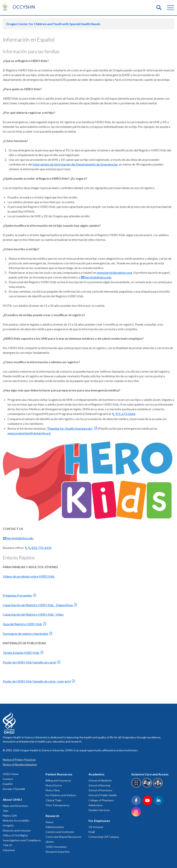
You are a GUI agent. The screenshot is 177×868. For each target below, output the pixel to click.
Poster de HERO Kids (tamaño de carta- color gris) (37, 681)
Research (52, 816)
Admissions (96, 805)
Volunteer (9, 850)
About (50, 822)
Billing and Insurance (58, 780)
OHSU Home (11, 774)
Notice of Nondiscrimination (20, 764)
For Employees (99, 821)
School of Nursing (99, 785)
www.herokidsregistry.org (115, 273)
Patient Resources (59, 774)
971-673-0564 (125, 414)
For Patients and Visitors (61, 795)
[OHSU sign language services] (148, 787)
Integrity (8, 825)
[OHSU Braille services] (137, 787)
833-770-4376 (41, 548)
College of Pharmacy (101, 800)
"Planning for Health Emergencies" (70, 428)
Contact (8, 779)
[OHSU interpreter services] (158, 787)
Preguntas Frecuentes (17, 595)
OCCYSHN (24, 7)
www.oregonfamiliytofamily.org (29, 433)
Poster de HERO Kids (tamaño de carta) (29, 662)
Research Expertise (58, 852)
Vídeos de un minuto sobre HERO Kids (29, 576)
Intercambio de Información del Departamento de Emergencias (75, 164)
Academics (96, 774)
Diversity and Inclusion (17, 830)
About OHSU (12, 799)
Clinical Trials (54, 800)
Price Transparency (58, 805)
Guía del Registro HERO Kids (22, 624)
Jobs (6, 811)
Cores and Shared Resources (63, 837)
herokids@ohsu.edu (98, 277)
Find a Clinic (53, 790)
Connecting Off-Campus (104, 837)
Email (92, 832)
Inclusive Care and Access (150, 774)
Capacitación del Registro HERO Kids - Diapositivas (38, 605)
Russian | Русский (14, 789)
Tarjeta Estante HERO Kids (21, 653)
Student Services (99, 810)
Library (50, 842)
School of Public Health (103, 795)
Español (8, 784)
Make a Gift (10, 816)
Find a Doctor (54, 785)
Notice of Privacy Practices (19, 759)
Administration (55, 827)
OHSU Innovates (56, 847)
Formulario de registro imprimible (25, 634)
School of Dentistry (100, 790)
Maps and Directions (15, 806)
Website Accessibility (16, 820)
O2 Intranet (96, 827)
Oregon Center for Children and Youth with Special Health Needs (53, 24)
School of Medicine (100, 780)
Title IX (7, 845)
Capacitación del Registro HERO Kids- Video (33, 614)
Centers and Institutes (60, 832)
